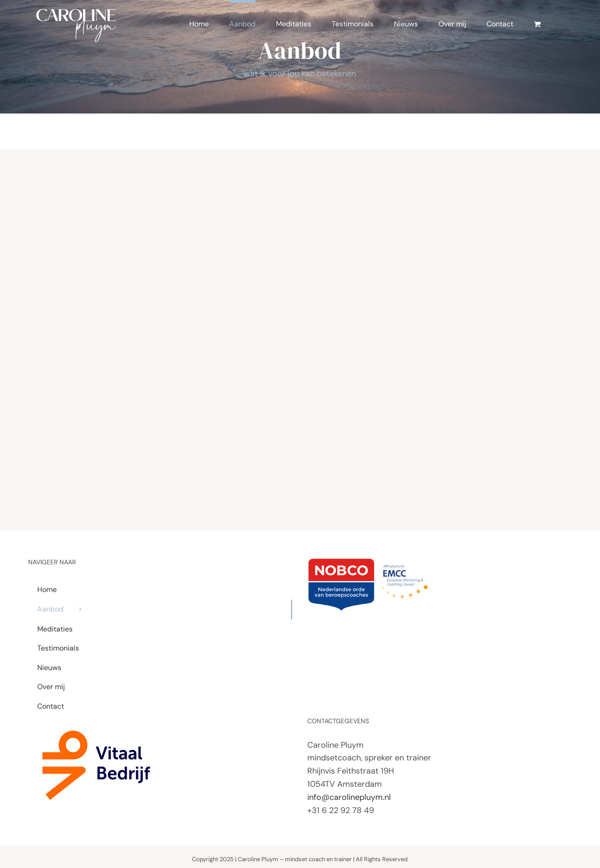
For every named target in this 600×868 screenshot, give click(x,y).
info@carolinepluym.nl (349, 797)
